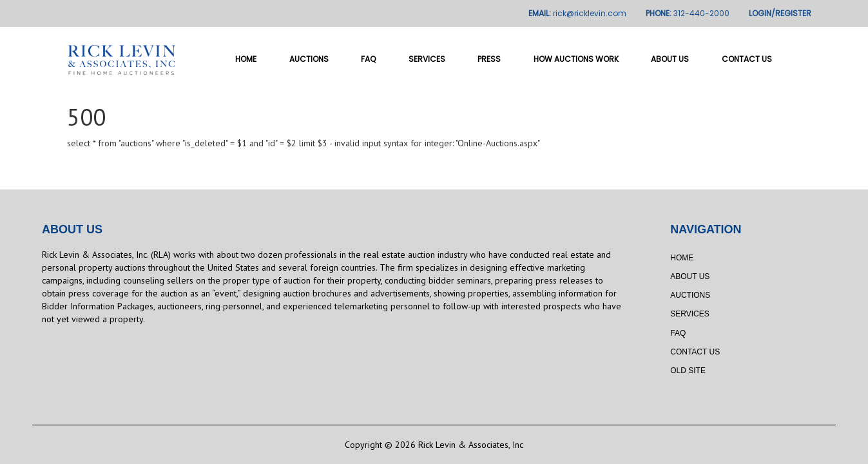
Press (489, 59)
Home (246, 59)
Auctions (309, 59)
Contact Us (747, 59)
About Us (670, 59)
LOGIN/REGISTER (780, 13)
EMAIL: (577, 13)
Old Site (688, 371)
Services (427, 59)
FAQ (368, 59)
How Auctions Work (576, 59)
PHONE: (688, 13)
